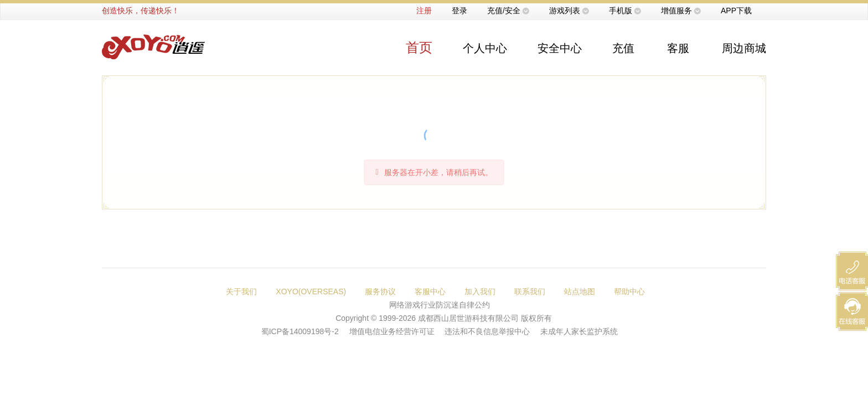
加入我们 (480, 291)
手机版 (621, 11)
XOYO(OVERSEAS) (311, 291)
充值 (623, 48)
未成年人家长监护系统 (579, 331)
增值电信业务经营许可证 (392, 331)
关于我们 (241, 291)
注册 (424, 11)
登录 (459, 11)
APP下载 (736, 11)
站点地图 (580, 291)
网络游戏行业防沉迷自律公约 (440, 305)
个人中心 (485, 48)
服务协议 (380, 291)
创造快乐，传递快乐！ (141, 11)
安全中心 (560, 48)
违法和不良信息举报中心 (487, 331)
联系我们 (530, 291)
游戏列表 (565, 11)
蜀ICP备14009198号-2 (300, 331)
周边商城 (744, 48)
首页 (419, 47)
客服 (678, 48)
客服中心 (430, 291)
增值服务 (676, 11)
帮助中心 (629, 291)
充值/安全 (504, 11)
